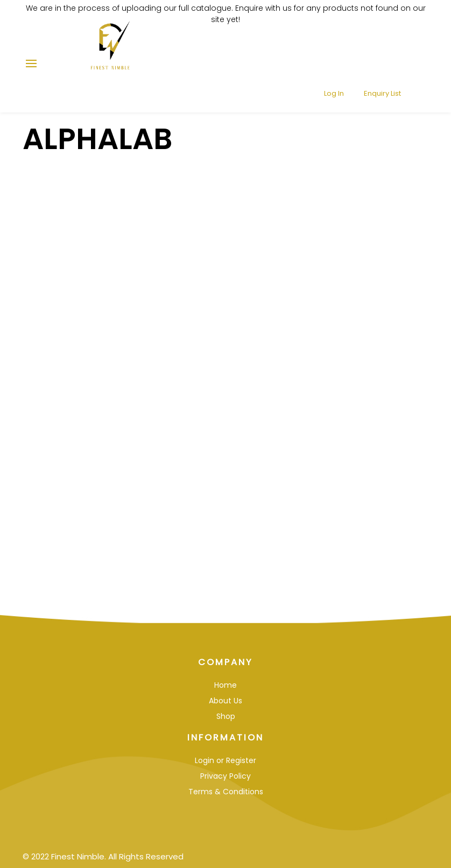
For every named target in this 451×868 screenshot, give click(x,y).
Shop (226, 716)
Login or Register (225, 760)
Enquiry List (376, 59)
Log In (327, 59)
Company (225, 662)
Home (225, 685)
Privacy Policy (225, 776)
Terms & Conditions (226, 792)
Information (225, 738)
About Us (225, 701)
